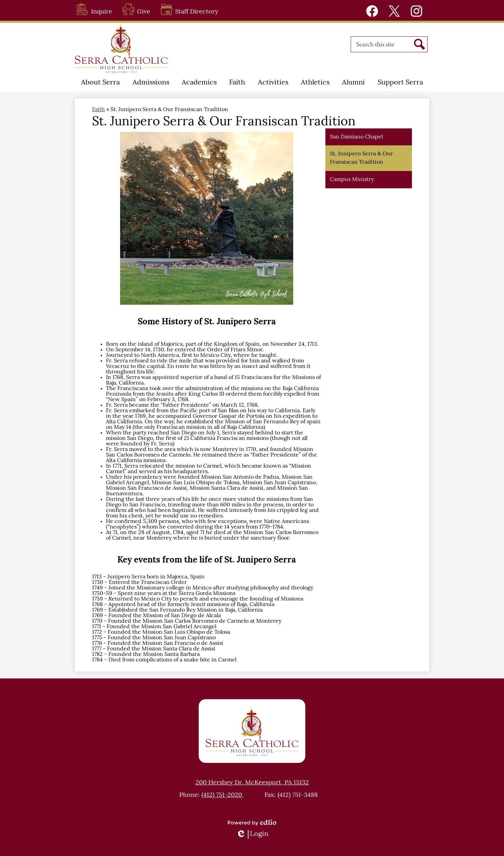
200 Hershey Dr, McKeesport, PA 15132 (252, 783)
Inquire (94, 9)
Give (136, 9)
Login (252, 834)
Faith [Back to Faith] (98, 110)
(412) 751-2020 (223, 795)
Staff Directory (190, 9)
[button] (100, 83)
